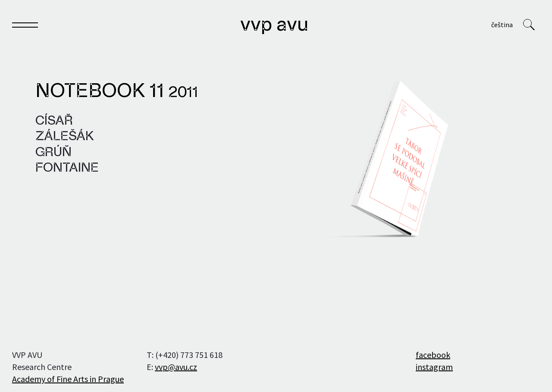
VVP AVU (274, 25)
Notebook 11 (117, 92)
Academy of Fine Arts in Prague (68, 379)
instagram (434, 367)
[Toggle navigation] (25, 27)
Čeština (502, 25)
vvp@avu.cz (176, 367)
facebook (433, 355)
